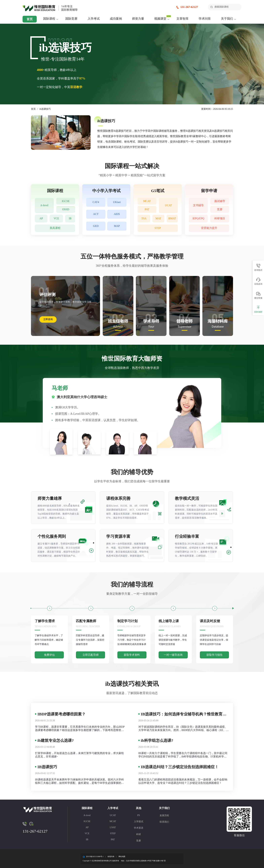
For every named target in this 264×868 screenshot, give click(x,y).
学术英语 (139, 828)
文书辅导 (198, 205)
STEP (158, 228)
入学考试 (94, 19)
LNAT (113, 827)
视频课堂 (160, 19)
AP (41, 219)
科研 (139, 834)
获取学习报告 (214, 655)
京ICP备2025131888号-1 (95, 856)
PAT (147, 209)
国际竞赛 (71, 19)
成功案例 (116, 19)
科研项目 (220, 219)
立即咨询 (48, 319)
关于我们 (227, 19)
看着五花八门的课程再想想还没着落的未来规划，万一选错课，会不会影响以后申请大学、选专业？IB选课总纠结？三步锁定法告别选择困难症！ (183, 781)
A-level (44, 205)
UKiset (117, 202)
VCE (56, 219)
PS (139, 815)
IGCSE (66, 201)
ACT (96, 214)
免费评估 (49, 655)
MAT (158, 219)
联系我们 (164, 822)
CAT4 (96, 202)
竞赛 (220, 209)
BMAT (172, 219)
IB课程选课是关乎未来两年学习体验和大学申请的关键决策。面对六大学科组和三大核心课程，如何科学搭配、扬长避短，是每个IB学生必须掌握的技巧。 (79, 781)
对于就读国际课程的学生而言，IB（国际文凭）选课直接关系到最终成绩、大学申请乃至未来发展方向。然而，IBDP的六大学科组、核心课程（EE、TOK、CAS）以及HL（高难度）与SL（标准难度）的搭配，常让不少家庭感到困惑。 (184, 729)
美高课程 (55, 228)
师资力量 (138, 19)
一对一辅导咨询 (173, 655)
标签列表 (111, 856)
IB (70, 219)
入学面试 (139, 822)
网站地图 (122, 856)
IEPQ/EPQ (198, 219)
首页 (30, 19)
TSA (144, 219)
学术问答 (205, 19)
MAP (117, 226)
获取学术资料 (132, 655)
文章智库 (183, 19)
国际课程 (49, 19)
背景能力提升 (209, 228)
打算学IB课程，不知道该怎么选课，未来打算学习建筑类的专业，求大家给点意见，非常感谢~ (79, 755)
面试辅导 (220, 201)
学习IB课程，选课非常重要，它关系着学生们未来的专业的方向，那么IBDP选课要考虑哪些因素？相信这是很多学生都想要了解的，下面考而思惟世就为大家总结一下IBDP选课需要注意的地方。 (80, 729)
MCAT (147, 201)
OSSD (66, 209)
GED (96, 226)
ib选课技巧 (45, 109)
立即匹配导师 (91, 655)
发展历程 (164, 815)
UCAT (168, 205)
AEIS (117, 214)
